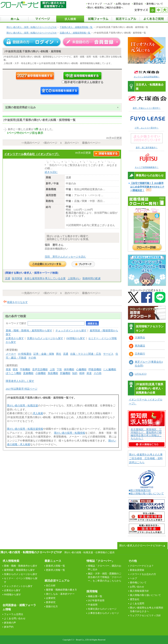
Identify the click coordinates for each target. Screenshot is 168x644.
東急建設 (140, 346)
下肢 (59, 369)
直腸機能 (28, 373)
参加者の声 (10, 623)
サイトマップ (95, 4)
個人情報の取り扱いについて (145, 595)
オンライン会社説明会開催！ (147, 77)
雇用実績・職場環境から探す (19, 570)
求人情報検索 (11, 561)
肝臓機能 (65, 373)
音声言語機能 (40, 369)
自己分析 (51, 586)
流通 (8, 278)
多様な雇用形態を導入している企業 (45, 278)
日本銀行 (140, 354)
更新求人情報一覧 (55, 570)
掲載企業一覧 (95, 596)
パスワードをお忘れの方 (143, 574)
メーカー (11, 354)
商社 (59, 354)
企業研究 (51, 598)
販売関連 (17, 278)
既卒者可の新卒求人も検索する (83, 82)
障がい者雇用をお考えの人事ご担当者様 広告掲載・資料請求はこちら (146, 458)
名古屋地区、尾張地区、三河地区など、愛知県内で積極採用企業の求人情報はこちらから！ (146, 434)
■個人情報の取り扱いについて (146, 493)
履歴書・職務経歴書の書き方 (61, 590)
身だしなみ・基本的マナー (60, 594)
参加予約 (9, 627)
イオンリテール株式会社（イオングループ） (32, 154)
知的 (75, 373)
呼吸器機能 (95, 369)
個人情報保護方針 (139, 591)
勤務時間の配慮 (92, 278)
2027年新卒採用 (96, 601)
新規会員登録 (137, 570)
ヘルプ (109, 4)
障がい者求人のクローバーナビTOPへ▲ (142, 546)
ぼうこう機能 (14, 373)
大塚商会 (140, 337)
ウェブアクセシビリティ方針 (145, 615)
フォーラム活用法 (14, 614)
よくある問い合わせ (15, 618)
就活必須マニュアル (57, 581)
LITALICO (141, 374)
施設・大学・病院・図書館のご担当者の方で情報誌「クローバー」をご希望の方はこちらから (105, 577)
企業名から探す (15, 338)
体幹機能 (69, 369)
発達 (89, 373)
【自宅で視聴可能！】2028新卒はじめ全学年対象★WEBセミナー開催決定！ (147, 187)
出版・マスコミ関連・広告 (86, 354)
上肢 (52, 369)
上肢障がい (74, 278)
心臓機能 (81, 369)
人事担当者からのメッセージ (103, 613)
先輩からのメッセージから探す (45, 338)
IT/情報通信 (25, 354)
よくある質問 (137, 604)
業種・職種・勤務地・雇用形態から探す (29, 330)
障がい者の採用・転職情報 (70, 433)
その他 (32, 358)
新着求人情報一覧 (55, 566)
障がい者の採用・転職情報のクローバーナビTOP (31, 552)
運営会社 (138, 4)
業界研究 (51, 602)
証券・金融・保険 (44, 354)
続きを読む (51, 172)
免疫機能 (53, 373)
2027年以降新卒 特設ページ (22, 389)
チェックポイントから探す (71, 330)
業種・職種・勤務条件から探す (21, 566)
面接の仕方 (52, 606)
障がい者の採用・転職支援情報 (25, 429)
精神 (82, 373)
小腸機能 (41, 373)
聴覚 (15, 369)
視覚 (8, 369)
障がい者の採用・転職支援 (22, 405)
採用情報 (92, 591)
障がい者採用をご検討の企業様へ (105, 8)
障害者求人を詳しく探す (20, 381)
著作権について (155, 4)
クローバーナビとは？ (142, 566)
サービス (108, 354)
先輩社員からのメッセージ (102, 609)
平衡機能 (25, 369)
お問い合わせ (123, 4)
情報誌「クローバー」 (100, 561)
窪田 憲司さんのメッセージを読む (65, 257)
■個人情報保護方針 (140, 490)
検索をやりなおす (17, 302)
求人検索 (38, 413)
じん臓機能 (110, 369)
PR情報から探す (76, 338)
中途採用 (93, 605)
